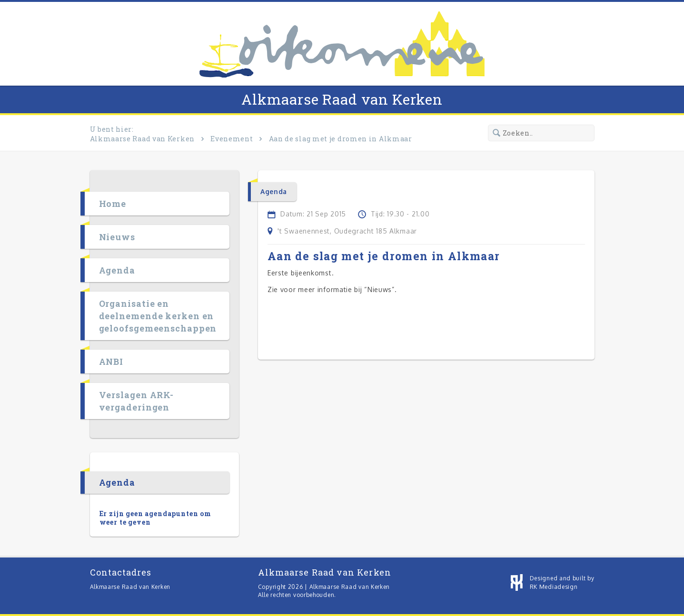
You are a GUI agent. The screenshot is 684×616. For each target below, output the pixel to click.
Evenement (232, 139)
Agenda (117, 270)
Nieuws (117, 237)
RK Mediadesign (554, 587)
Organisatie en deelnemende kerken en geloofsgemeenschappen (158, 316)
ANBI (111, 362)
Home (113, 204)
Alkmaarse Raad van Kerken (342, 99)
